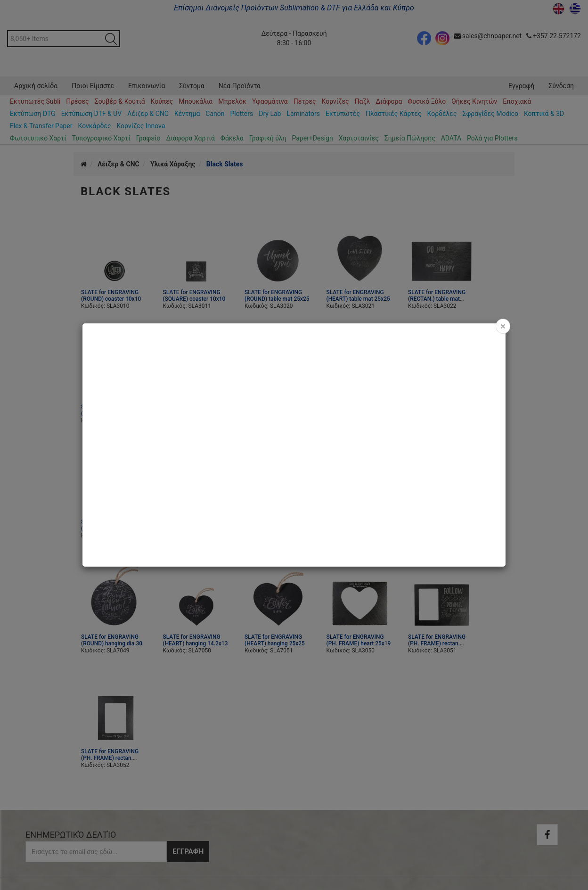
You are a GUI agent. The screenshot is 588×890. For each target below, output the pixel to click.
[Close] (503, 326)
